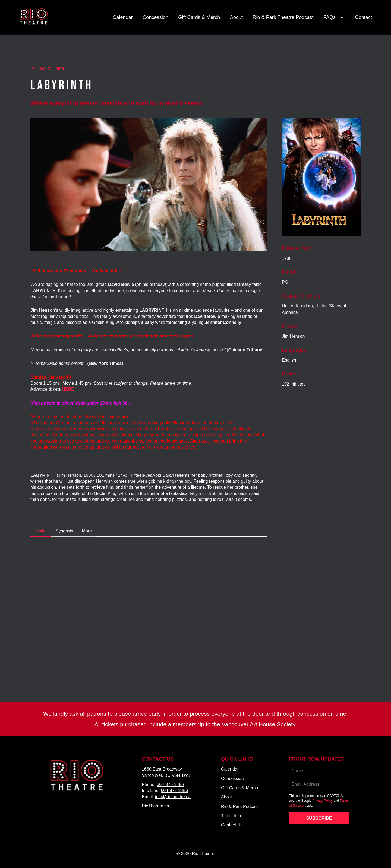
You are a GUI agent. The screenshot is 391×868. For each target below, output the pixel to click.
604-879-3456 (170, 785)
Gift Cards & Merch (199, 17)
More (87, 531)
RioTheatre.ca (155, 806)
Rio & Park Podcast (240, 807)
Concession (155, 17)
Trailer (41, 531)
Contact (364, 17)
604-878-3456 (174, 790)
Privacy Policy (322, 801)
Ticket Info (231, 816)
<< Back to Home (47, 68)
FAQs (334, 18)
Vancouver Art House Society (258, 724)
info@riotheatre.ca (173, 797)
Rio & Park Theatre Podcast (283, 17)
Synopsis (64, 531)
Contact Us (232, 825)
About (236, 17)
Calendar (123, 17)
